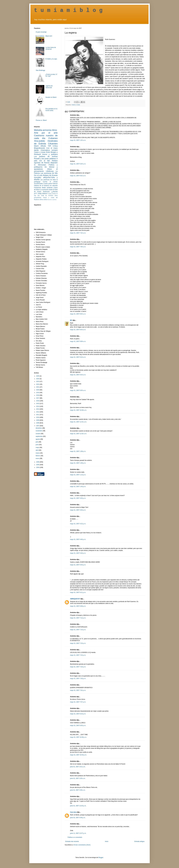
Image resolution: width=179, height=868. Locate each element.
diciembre (39, 428)
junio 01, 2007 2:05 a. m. (78, 778)
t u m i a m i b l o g (68, 10)
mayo (38, 447)
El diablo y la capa (51, 59)
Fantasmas (37, 188)
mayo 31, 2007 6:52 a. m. (78, 176)
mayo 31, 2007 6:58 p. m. (78, 606)
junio (37, 445)
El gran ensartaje (41, 32)
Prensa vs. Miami (41, 120)
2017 (38, 398)
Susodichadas (38, 184)
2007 (38, 426)
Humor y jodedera (50, 154)
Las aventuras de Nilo (49, 173)
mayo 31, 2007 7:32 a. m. (78, 233)
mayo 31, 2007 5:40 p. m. (78, 553)
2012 (38, 412)
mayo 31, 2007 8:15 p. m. (78, 714)
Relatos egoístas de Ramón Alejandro (46, 162)
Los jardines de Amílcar (46, 156)
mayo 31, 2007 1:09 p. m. (78, 463)
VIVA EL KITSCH (47, 196)
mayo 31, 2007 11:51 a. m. (78, 422)
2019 (38, 393)
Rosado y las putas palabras (45, 159)
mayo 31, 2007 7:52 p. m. (78, 690)
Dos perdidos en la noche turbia (51, 110)
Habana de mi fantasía (42, 186)
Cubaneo (53, 138)
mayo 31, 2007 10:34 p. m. (78, 755)
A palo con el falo (46, 160)
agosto (38, 439)
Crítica (55, 146)
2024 (38, 379)
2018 (38, 395)
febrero (38, 456)
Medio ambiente (47, 188)
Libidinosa (50, 171)
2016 (38, 401)
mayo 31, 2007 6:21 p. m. (78, 592)
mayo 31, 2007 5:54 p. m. (78, 565)
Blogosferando (39, 148)
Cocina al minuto (50, 182)
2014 (38, 406)
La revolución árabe (46, 190)
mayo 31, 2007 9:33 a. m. (78, 375)
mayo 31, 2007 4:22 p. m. (78, 524)
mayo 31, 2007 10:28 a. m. (78, 410)
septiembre (39, 436)
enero (38, 458)
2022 (38, 384)
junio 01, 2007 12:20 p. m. (78, 806)
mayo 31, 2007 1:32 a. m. (78, 140)
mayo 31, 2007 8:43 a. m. (78, 330)
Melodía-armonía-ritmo (45, 130)
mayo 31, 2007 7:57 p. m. (78, 702)
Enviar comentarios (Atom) (82, 845)
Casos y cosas (76, 105)
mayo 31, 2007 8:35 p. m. (78, 725)
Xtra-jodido (39, 141)
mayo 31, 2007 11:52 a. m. (78, 434)
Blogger (101, 857)
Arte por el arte (46, 133)
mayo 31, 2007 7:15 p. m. (78, 630)
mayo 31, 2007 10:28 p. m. (78, 737)
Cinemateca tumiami (49, 150)
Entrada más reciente (72, 841)
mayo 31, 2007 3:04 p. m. (78, 510)
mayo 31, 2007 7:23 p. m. (78, 643)
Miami (49, 36)
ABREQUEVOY (75, 599)
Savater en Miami (51, 97)
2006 (38, 462)
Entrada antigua (139, 841)
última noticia (43, 200)
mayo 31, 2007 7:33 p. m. (78, 679)
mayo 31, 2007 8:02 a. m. (78, 314)
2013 (38, 409)
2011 (38, 415)
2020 (38, 390)
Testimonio (46, 192)
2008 (38, 423)
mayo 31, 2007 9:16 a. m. (78, 357)
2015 (38, 404)
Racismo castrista (52, 200)
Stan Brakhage (40, 70)
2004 (38, 467)
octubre (38, 434)
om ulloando (54, 186)
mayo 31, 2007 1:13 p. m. (78, 475)
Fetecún (55, 184)
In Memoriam (40, 165)
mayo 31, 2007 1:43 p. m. (78, 487)
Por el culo (38, 175)
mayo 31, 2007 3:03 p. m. (78, 498)
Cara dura (73, 812)
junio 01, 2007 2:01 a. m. (78, 767)
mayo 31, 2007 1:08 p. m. (78, 451)
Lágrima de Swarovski (49, 87)
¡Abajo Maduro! (43, 194)
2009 (38, 420)
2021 (38, 387)
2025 (38, 376)
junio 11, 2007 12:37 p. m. (78, 833)
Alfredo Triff (46, 146)
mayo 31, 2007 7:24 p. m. (78, 667)
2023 (38, 381)
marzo (38, 453)
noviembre (39, 431)
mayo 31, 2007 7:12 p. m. (78, 618)
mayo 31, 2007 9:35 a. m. (78, 390)
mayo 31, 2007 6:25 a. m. (78, 164)
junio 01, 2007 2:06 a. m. (78, 790)
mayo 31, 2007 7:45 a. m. (78, 247)
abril (37, 450)
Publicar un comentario (75, 837)
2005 (38, 465)
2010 (38, 417)
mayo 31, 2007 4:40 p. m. (78, 539)
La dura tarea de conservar (51, 48)
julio (37, 442)
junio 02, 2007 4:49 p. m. (78, 818)
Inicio (107, 841)
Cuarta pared (48, 184)
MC (71, 320)
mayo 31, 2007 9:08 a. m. (78, 341)
